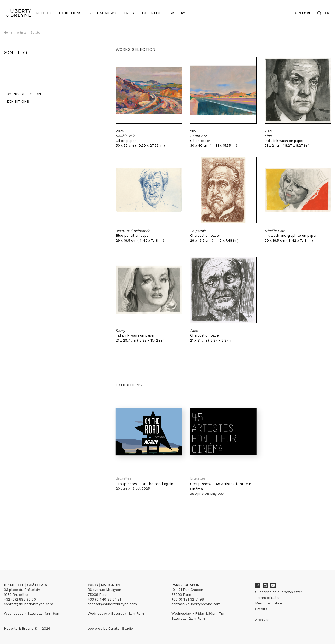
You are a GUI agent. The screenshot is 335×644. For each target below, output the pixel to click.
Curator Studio (121, 628)
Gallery (177, 13)
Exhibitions (70, 13)
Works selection (21, 97)
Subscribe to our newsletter (279, 592)
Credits (261, 609)
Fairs (129, 13)
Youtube (273, 585)
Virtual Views (103, 13)
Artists (43, 13)
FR (327, 13)
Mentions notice (269, 603)
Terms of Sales (268, 598)
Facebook (258, 585)
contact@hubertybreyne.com (29, 604)
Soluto (35, 33)
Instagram (265, 585)
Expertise (152, 13)
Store (303, 13)
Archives (262, 620)
